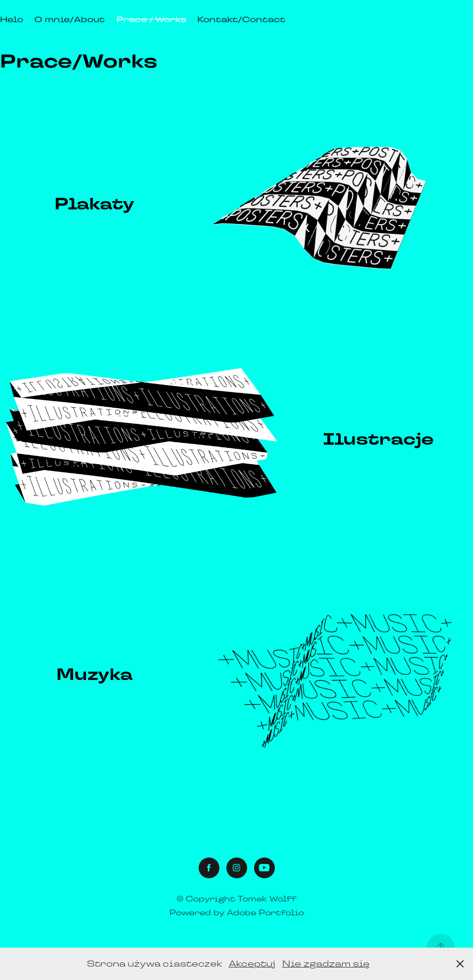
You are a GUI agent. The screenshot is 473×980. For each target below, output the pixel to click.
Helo (12, 19)
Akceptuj (252, 964)
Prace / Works (151, 19)
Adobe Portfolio (265, 913)
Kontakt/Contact (241, 19)
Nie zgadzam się (326, 964)
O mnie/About (70, 19)
